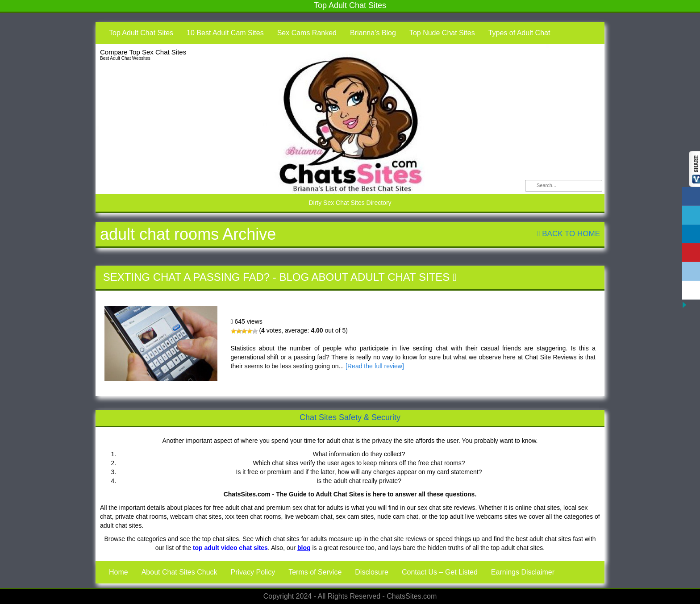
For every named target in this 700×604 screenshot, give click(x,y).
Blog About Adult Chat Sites (364, 277)
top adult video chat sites (230, 548)
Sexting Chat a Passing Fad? (186, 277)
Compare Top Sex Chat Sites (143, 52)
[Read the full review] (375, 366)
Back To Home (569, 234)
